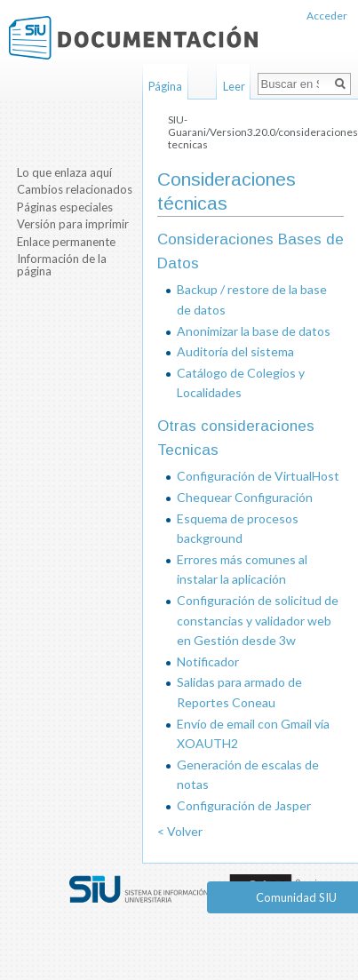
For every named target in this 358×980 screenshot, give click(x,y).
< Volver (180, 831)
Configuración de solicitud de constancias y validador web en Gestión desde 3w (258, 620)
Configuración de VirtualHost (258, 476)
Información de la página (62, 265)
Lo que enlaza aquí (64, 172)
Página (165, 86)
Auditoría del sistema (235, 351)
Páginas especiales (65, 207)
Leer (234, 86)
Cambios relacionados (75, 189)
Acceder (327, 16)
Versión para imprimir (73, 224)
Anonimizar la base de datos (254, 331)
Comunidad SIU (296, 897)
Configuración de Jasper (244, 805)
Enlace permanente (66, 242)
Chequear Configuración (245, 497)
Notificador (208, 661)
